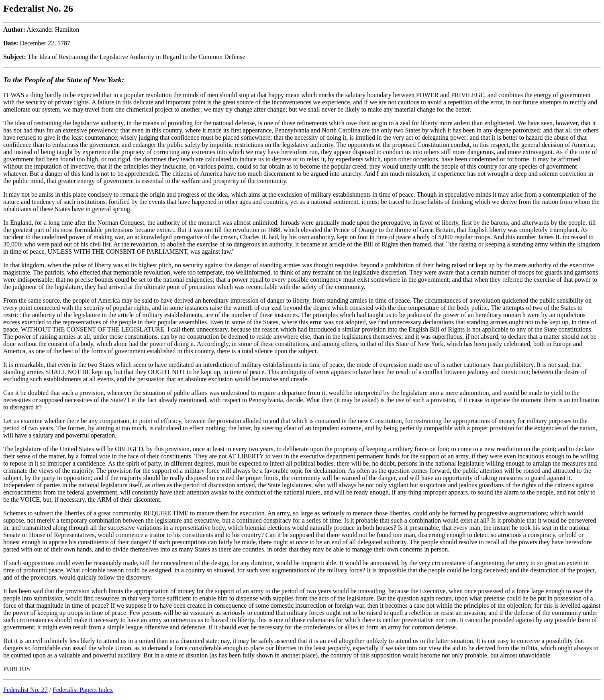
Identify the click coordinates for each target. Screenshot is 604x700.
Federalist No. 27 (26, 690)
